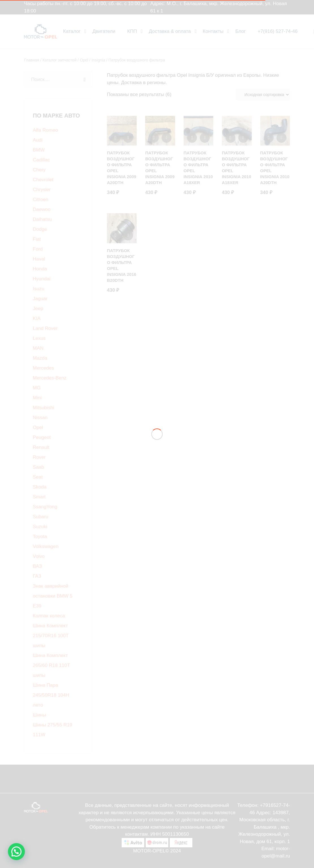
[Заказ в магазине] (263, 95)
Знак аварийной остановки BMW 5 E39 (53, 596)
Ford (38, 249)
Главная (32, 60)
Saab (38, 467)
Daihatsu (42, 219)
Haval (39, 259)
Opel (84, 60)
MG (37, 388)
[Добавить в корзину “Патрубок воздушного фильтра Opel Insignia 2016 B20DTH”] (128, 235)
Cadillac (41, 160)
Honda (40, 269)
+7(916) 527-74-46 (278, 31)
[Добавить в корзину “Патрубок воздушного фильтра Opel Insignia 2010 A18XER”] (243, 138)
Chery (39, 170)
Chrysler (42, 190)
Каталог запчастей (60, 60)
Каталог (72, 31)
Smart (39, 497)
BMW (39, 150)
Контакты (213, 31)
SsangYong (45, 507)
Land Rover (45, 328)
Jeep (38, 309)
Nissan (40, 418)
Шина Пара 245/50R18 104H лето (51, 695)
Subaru (41, 517)
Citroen (41, 200)
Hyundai (42, 279)
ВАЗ (37, 566)
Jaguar (40, 299)
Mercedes (43, 368)
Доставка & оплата (170, 31)
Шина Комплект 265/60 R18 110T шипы (51, 665)
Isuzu (39, 289)
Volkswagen (46, 546)
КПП (132, 31)
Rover (39, 457)
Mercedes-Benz (50, 378)
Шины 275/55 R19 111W (52, 730)
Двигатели (104, 31)
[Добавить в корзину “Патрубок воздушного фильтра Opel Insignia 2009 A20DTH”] (128, 138)
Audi (38, 140)
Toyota (40, 537)
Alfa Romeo (45, 130)
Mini (37, 398)
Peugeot (42, 437)
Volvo (39, 556)
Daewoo (42, 209)
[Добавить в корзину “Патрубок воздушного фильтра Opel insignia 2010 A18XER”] (205, 138)
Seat (38, 477)
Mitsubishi (44, 408)
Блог (241, 31)
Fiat (37, 239)
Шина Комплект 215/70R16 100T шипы (51, 636)
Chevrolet (43, 180)
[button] (16, 852)
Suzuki (40, 527)
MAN (38, 348)
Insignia (98, 60)
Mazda (40, 358)
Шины (39, 715)
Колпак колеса (49, 616)
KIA (37, 318)
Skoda (40, 487)
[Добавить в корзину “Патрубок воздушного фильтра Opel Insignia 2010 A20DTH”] (281, 138)
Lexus (39, 338)
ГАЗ (37, 576)
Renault (41, 447)
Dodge (40, 229)
